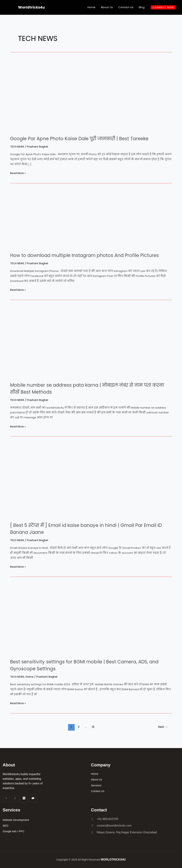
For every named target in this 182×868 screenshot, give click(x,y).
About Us (107, 7)
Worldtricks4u (31, 7)
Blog (142, 7)
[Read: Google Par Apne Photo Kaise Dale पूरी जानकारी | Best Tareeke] (74, 95)
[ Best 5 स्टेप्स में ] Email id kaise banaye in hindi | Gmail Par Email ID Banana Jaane (87, 535)
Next (163, 734)
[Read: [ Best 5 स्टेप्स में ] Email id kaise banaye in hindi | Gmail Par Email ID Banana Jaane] (67, 486)
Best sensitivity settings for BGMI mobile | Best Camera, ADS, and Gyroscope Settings (89, 672)
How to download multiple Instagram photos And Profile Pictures (84, 259)
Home (91, 7)
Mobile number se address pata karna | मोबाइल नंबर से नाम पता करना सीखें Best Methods (86, 395)
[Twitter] (24, 798)
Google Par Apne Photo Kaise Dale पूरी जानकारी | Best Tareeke (89, 138)
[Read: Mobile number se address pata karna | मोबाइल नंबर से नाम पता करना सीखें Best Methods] (74, 348)
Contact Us (126, 7)
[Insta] (15, 798)
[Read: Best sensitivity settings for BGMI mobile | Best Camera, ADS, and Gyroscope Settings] (74, 625)
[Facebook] (6, 798)
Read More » (18, 173)
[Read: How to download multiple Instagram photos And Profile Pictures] (55, 218)
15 (93, 734)
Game (30, 684)
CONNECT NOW (163, 7)
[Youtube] (33, 798)
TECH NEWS (18, 147)
